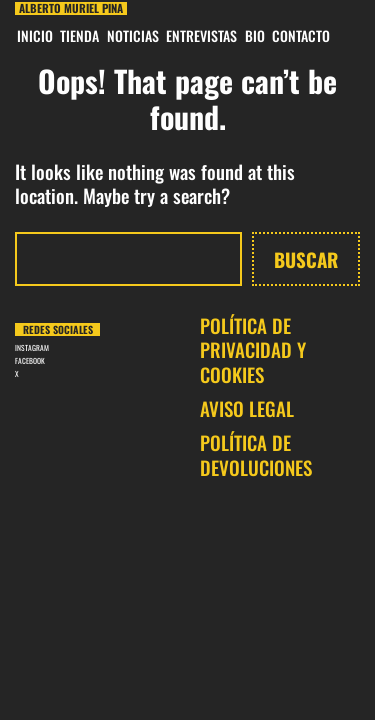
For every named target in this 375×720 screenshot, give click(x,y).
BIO (255, 35)
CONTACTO (301, 35)
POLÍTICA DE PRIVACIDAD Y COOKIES (253, 349)
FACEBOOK (30, 360)
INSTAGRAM (32, 347)
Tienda (79, 35)
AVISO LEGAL (247, 408)
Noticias (133, 35)
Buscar (306, 259)
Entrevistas (201, 35)
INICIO (35, 35)
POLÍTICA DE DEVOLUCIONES (256, 454)
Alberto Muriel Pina (71, 8)
